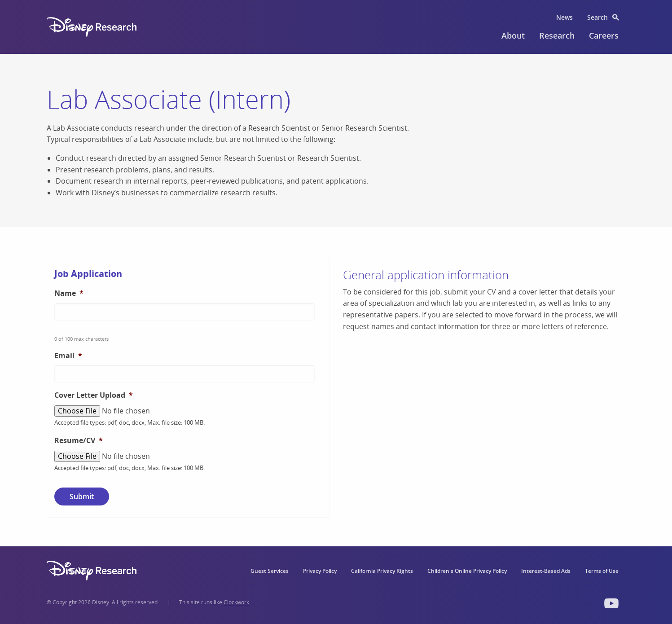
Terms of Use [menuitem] (602, 571)
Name (69, 293)
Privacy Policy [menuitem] (320, 571)
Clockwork (236, 602)
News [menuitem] (564, 17)
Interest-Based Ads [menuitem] (546, 571)
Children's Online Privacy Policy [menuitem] (467, 571)
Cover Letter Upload (94, 395)
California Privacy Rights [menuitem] (382, 571)
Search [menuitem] (597, 17)
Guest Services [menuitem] (270, 571)
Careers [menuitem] (604, 35)
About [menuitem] (513, 35)
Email (68, 356)
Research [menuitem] (557, 35)
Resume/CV (79, 441)
